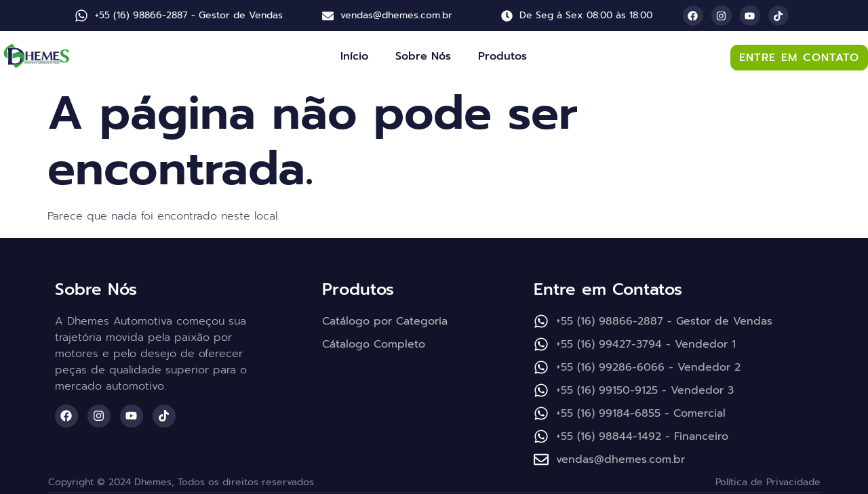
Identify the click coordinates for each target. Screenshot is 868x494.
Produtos (502, 56)
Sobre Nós (423, 56)
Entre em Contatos (608, 289)
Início (354, 56)
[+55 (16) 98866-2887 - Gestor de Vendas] (81, 16)
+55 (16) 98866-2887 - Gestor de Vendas (189, 15)
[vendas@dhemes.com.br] (328, 16)
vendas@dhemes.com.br (396, 15)
